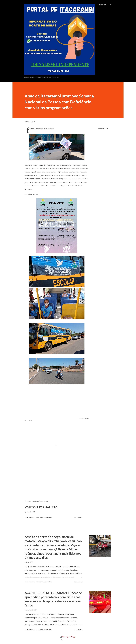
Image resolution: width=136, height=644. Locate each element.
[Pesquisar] (102, 5)
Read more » (78, 518)
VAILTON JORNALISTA (41, 507)
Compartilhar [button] (103, 128)
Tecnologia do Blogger (68, 637)
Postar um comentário (44, 518)
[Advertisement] (54, 479)
